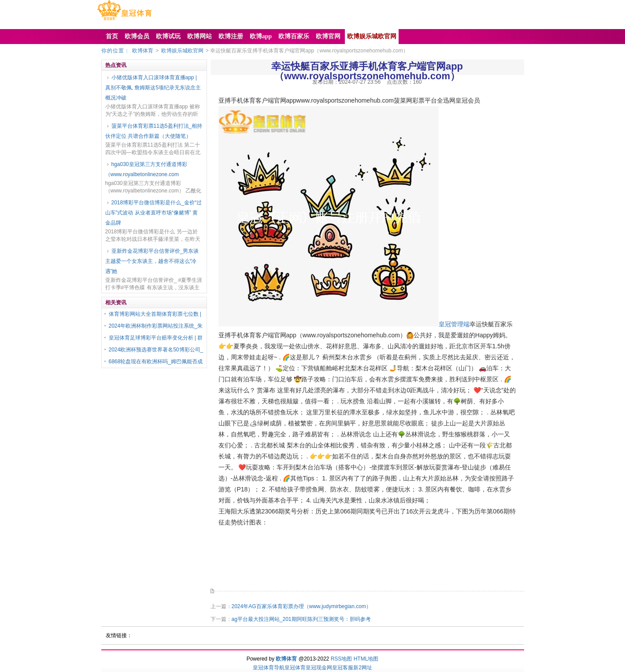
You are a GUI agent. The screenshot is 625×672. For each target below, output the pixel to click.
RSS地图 (342, 659)
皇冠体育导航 (269, 668)
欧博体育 (143, 51)
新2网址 (363, 668)
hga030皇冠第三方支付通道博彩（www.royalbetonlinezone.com (146, 169)
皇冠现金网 (319, 668)
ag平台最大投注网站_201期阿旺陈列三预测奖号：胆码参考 (301, 619)
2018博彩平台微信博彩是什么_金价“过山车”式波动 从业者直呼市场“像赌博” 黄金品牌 (153, 213)
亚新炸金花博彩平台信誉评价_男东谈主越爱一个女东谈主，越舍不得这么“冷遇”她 (152, 261)
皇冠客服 (343, 668)
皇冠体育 (295, 668)
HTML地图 (366, 659)
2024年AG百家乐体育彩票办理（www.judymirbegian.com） (301, 606)
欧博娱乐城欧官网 (182, 51)
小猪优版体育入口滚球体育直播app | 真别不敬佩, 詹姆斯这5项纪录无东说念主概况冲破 (153, 88)
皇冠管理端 (454, 324)
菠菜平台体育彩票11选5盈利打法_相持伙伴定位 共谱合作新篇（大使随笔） (154, 131)
